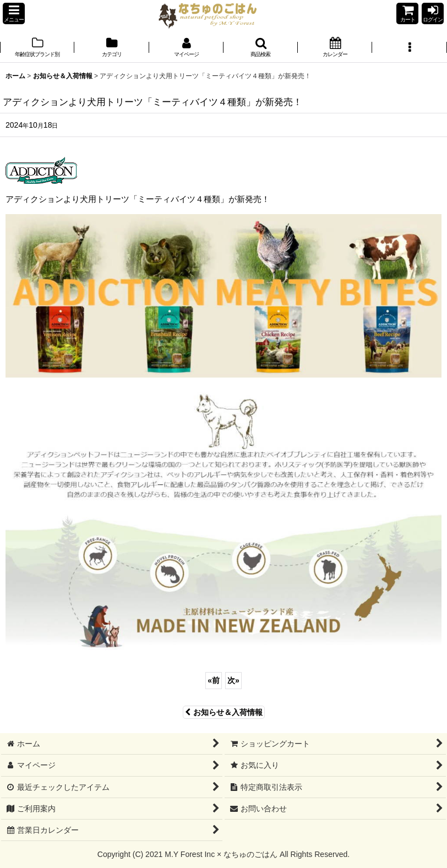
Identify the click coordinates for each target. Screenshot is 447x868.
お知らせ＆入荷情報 (224, 712)
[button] (14, 13)
